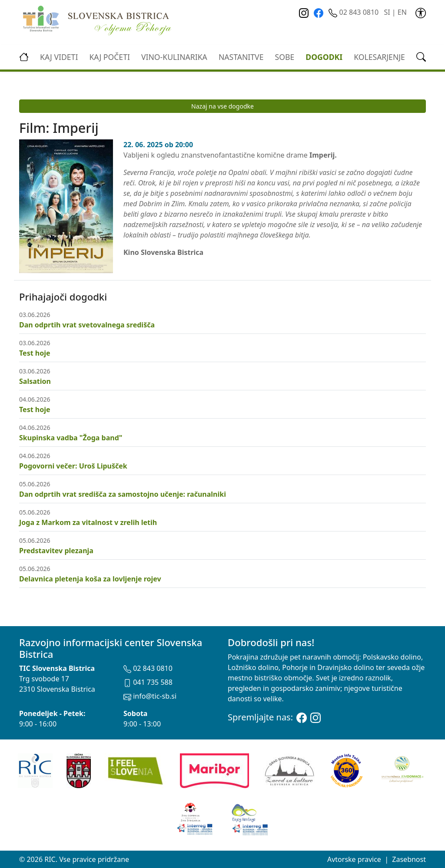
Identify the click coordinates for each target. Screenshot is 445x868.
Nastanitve (241, 57)
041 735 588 (148, 682)
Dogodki (324, 57)
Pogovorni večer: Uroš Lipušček (73, 466)
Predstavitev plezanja (56, 551)
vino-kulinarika (174, 57)
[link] (421, 12)
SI (387, 12)
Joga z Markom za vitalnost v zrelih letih (88, 522)
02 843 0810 (354, 12)
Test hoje (35, 353)
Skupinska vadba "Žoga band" (71, 438)
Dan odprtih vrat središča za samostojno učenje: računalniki (123, 494)
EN (402, 12)
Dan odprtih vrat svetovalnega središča (87, 325)
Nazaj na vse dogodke (222, 106)
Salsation (35, 381)
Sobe (285, 57)
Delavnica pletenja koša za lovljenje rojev (90, 579)
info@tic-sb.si (150, 696)
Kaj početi (109, 57)
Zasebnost (409, 859)
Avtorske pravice (354, 859)
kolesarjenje (379, 57)
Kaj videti (59, 57)
